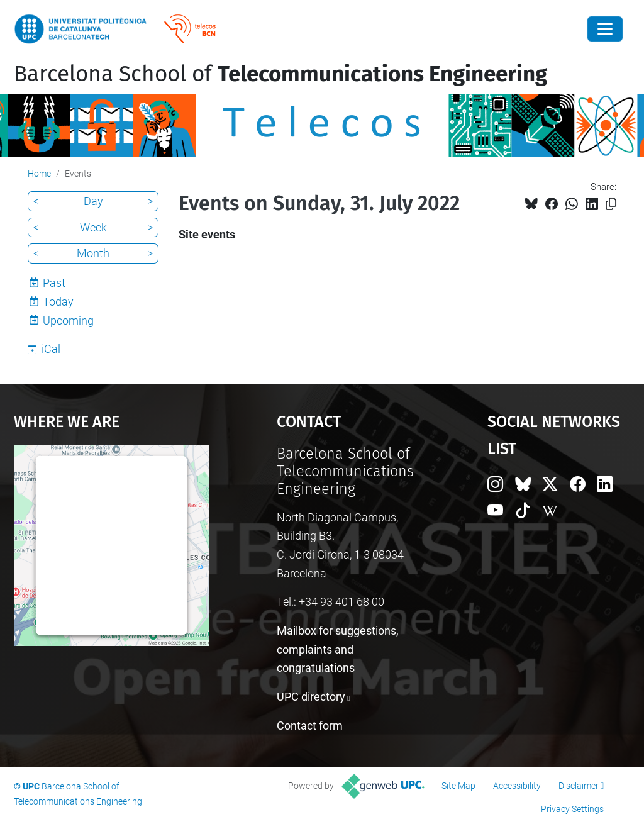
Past (54, 283)
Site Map (458, 786)
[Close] (605, 29)
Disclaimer (579, 786)
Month (93, 253)
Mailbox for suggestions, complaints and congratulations (338, 649)
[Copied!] (611, 204)
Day (93, 201)
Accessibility (517, 786)
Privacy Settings (572, 809)
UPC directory (311, 697)
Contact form (310, 726)
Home (39, 174)
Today (58, 302)
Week (93, 227)
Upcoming (68, 320)
